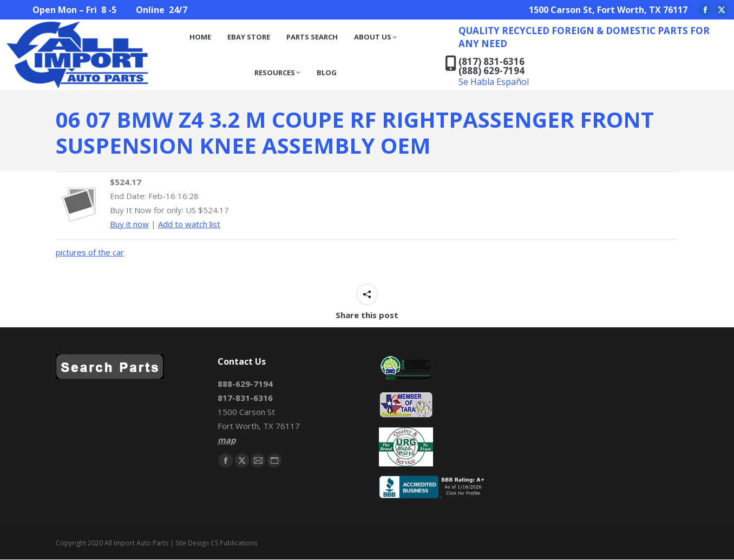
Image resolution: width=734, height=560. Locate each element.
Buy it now (129, 224)
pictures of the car (90, 252)
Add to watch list (189, 224)
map (227, 440)
